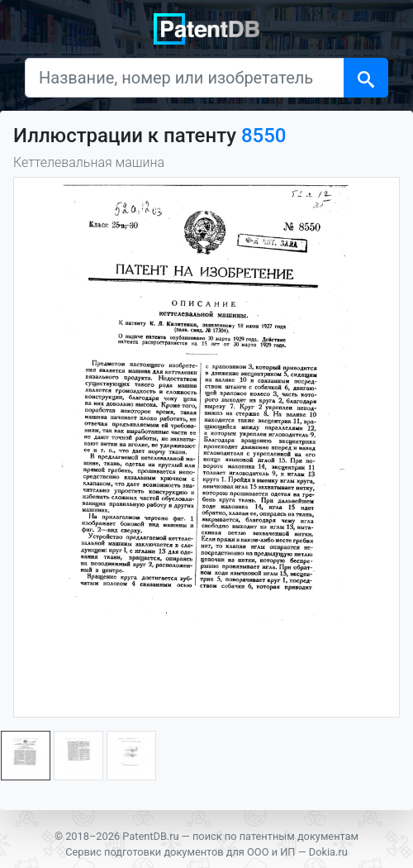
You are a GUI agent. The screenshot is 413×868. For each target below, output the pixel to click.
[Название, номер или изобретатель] (185, 78)
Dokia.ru (328, 852)
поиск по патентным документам (275, 836)
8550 (264, 136)
